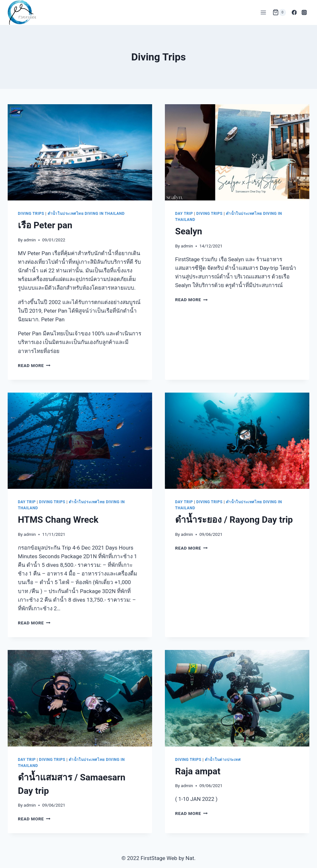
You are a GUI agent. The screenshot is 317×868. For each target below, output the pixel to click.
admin (30, 240)
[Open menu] (263, 12)
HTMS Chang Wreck (58, 520)
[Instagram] (304, 12)
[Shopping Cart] (279, 12)
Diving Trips (31, 214)
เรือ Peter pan (45, 225)
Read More (34, 365)
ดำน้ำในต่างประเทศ (223, 760)
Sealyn (189, 231)
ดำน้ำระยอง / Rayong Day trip (234, 520)
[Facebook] (294, 12)
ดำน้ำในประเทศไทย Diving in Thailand (86, 214)
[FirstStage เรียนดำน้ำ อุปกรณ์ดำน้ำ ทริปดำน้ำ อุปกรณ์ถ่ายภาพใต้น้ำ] (22, 12)
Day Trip (184, 214)
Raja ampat (198, 771)
